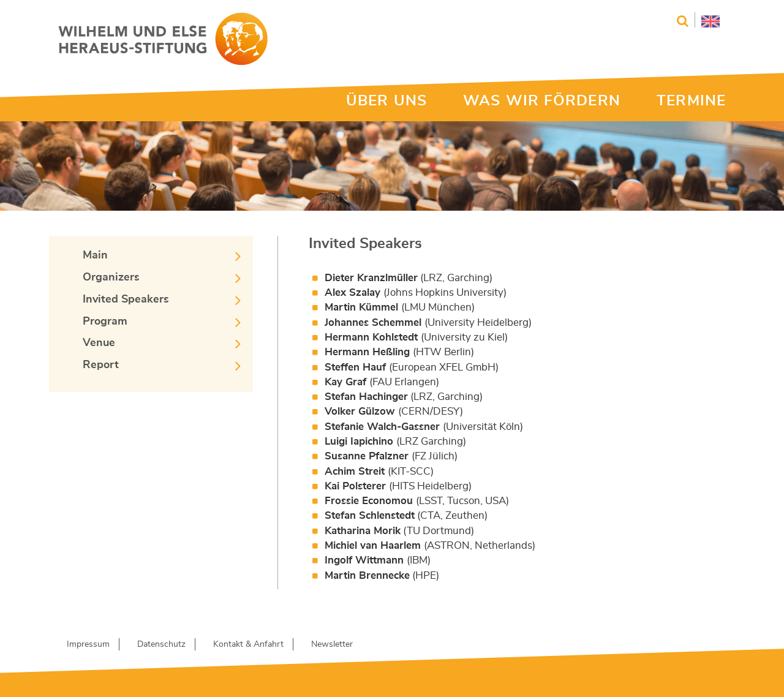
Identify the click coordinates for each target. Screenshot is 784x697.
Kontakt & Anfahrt (248, 644)
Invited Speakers (126, 300)
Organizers (111, 277)
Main (95, 255)
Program (105, 322)
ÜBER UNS (386, 101)
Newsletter (332, 644)
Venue (99, 343)
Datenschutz (161, 644)
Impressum (88, 644)
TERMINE (691, 101)
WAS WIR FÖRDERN (542, 101)
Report (101, 365)
